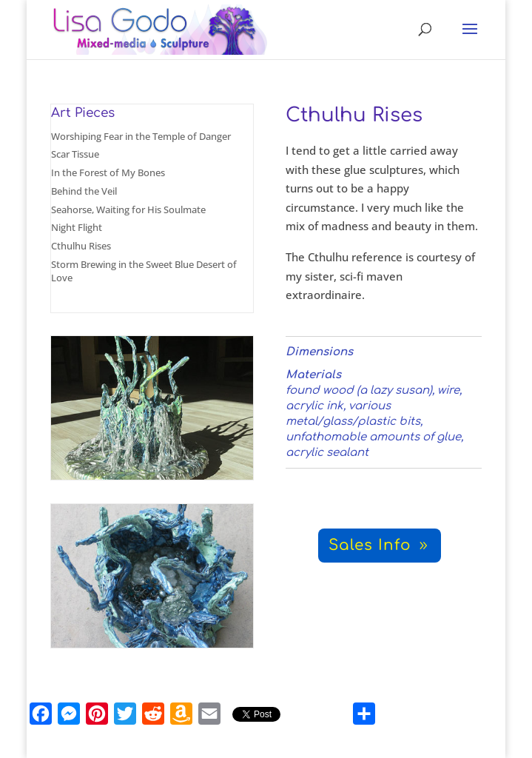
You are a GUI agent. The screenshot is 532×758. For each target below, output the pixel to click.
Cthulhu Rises (81, 246)
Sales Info (370, 545)
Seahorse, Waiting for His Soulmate (128, 209)
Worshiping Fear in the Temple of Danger (141, 136)
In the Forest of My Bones (108, 172)
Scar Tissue (75, 154)
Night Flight (77, 227)
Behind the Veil (84, 191)
